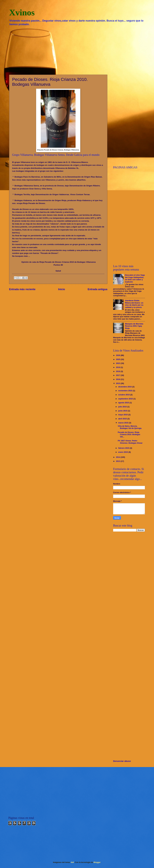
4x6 (72, 862)
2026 (118, 355)
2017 (118, 375)
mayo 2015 (123, 415)
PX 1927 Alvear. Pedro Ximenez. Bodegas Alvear (130, 442)
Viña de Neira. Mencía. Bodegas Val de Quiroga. (130, 427)
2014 (118, 457)
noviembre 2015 (125, 391)
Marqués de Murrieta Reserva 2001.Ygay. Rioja (134, 326)
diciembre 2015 (125, 387)
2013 (118, 461)
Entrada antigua (98, 289)
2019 (118, 367)
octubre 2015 (124, 395)
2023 (118, 363)
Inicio (62, 289)
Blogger (97, 862)
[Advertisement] (77, 50)
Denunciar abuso (122, 761)
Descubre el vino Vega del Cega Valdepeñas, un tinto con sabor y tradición (135, 278)
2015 (118, 383)
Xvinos (22, 12)
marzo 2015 (124, 423)
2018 (118, 371)
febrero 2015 (124, 448)
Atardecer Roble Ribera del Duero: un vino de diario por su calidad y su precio (134, 304)
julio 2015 (123, 407)
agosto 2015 (124, 403)
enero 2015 (123, 452)
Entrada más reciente (22, 289)
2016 (118, 379)
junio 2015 (123, 411)
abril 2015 (123, 419)
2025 (118, 359)
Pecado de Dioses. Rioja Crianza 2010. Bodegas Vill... (129, 435)
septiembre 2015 (126, 399)
